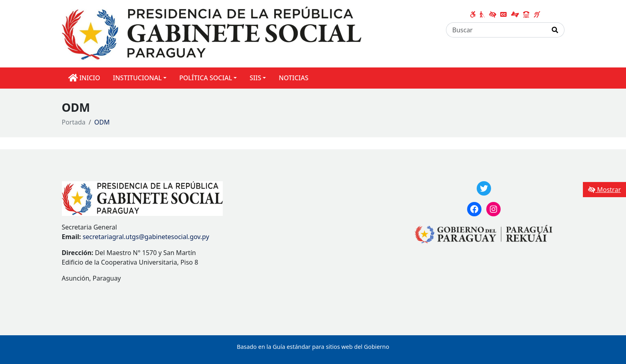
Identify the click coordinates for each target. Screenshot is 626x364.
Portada (74, 122)
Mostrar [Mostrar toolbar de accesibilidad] (604, 190)
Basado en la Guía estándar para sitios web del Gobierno (313, 347)
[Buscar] (496, 30)
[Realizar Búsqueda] (555, 30)
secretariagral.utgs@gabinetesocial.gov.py (146, 237)
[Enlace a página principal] (212, 33)
